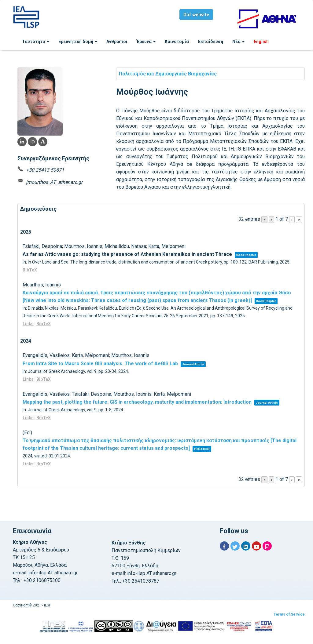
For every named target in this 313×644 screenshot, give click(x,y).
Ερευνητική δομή (78, 42)
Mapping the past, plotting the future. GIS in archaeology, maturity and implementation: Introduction (137, 402)
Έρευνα (146, 42)
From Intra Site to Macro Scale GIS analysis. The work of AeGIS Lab (100, 364)
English (261, 42)
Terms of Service (289, 614)
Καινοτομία (177, 42)
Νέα (238, 42)
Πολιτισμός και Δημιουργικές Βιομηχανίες (168, 74)
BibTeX (30, 270)
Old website (196, 15)
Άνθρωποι (117, 42)
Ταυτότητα (36, 42)
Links (28, 324)
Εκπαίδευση (211, 42)
